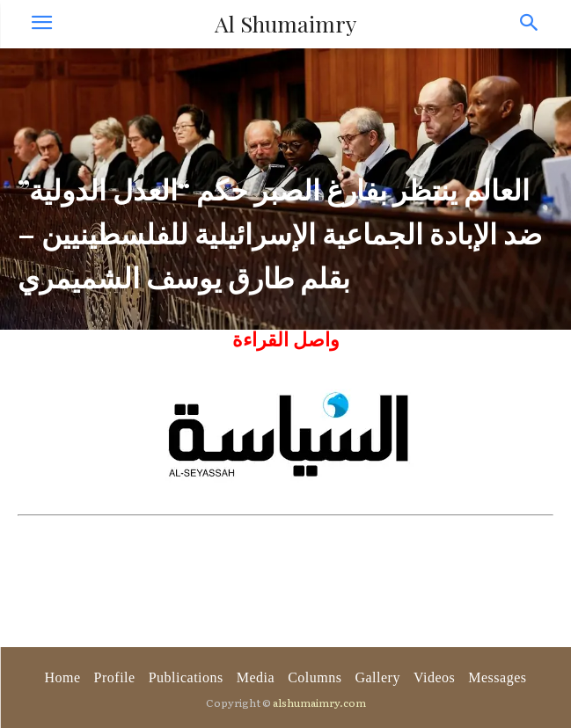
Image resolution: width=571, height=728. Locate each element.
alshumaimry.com (319, 703)
